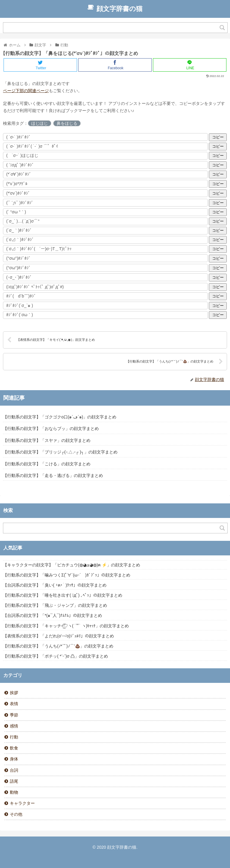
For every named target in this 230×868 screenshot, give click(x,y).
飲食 (14, 748)
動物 (14, 792)
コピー (218, 137)
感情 (14, 726)
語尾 (14, 781)
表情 (14, 704)
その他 (16, 814)
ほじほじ (40, 123)
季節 (14, 715)
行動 (14, 737)
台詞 (14, 770)
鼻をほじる (67, 123)
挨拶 (14, 693)
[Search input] (112, 28)
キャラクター (22, 803)
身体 (14, 759)
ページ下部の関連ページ (26, 91)
